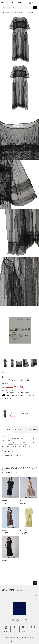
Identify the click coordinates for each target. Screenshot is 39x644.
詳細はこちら (27, 392)
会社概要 (6, 629)
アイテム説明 (6, 429)
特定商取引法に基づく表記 (28, 637)
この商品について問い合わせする (14, 455)
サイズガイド (19, 429)
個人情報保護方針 (15, 637)
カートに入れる (24, 414)
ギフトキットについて (10, 451)
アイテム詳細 (33, 429)
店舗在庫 (12, 416)
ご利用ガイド (15, 629)
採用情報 (24, 629)
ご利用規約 (6, 637)
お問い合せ (33, 629)
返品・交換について (7, 398)
